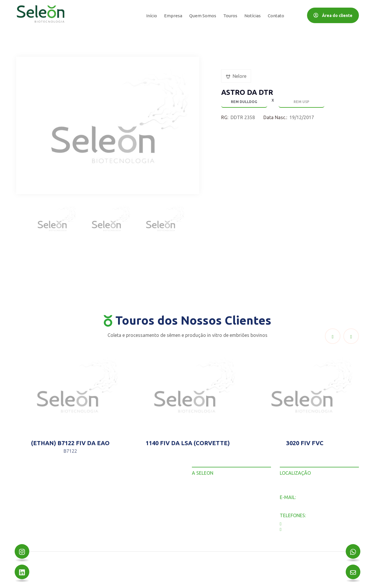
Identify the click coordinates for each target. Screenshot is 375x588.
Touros (230, 16)
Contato (276, 16)
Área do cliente (333, 15)
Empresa (173, 16)
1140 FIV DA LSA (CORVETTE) (188, 443)
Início (152, 16)
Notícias (253, 16)
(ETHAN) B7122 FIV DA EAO (70, 443)
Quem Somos (203, 16)
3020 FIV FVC (305, 443)
